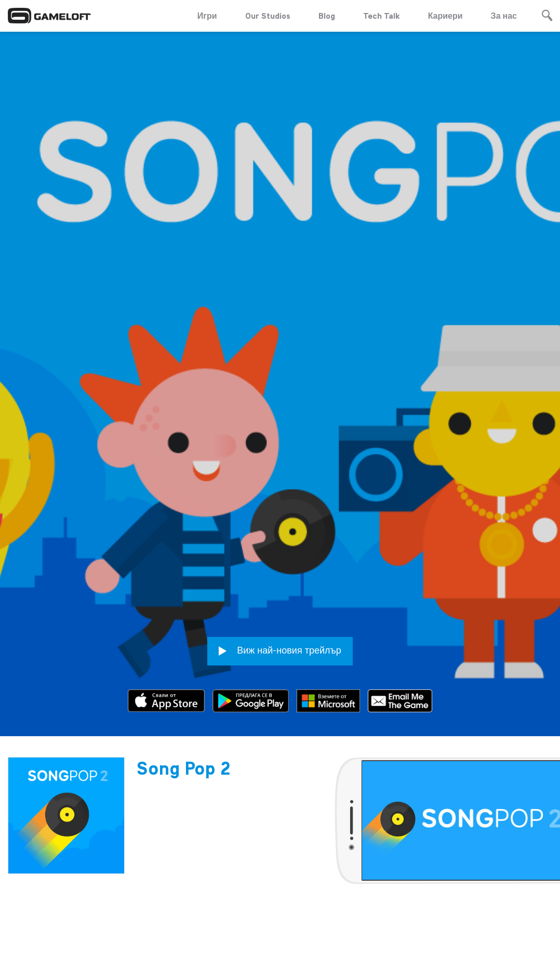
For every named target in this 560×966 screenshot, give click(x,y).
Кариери (445, 16)
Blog (327, 16)
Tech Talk (382, 16)
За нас (504, 16)
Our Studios (268, 16)
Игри (207, 16)
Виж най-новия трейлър (280, 629)
